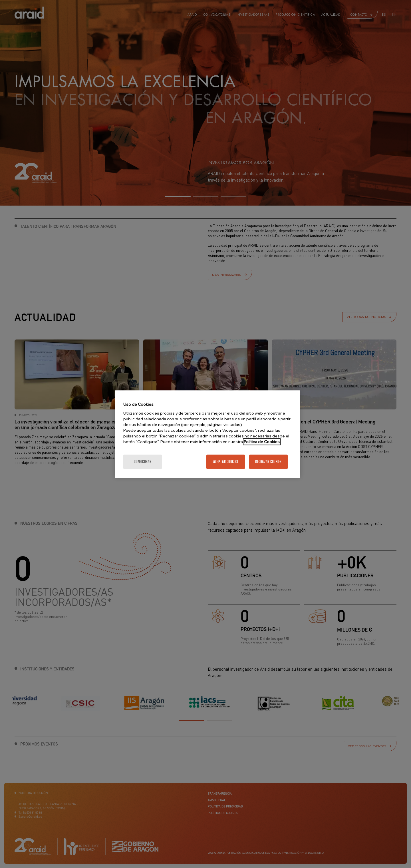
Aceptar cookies (226, 462)
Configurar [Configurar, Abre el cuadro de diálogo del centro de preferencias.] (143, 462)
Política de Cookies (262, 442)
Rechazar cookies (268, 462)
